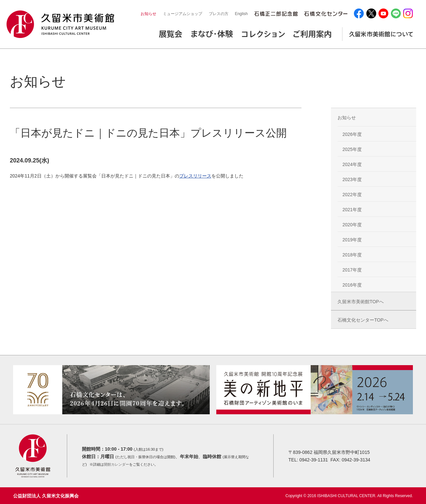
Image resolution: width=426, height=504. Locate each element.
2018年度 (352, 255)
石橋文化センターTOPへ (363, 320)
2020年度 (352, 225)
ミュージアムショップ (183, 14)
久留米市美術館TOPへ (361, 302)
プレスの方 (219, 14)
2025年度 (352, 149)
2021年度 (352, 210)
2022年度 (352, 195)
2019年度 (352, 240)
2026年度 (352, 134)
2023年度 (352, 179)
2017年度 (352, 270)
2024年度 (352, 164)
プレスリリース (195, 176)
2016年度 (352, 285)
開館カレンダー (116, 464)
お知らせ (148, 14)
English (241, 14)
